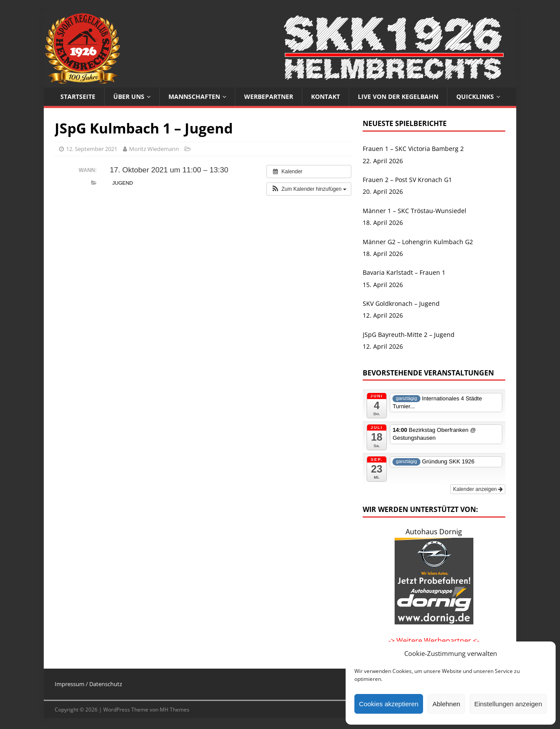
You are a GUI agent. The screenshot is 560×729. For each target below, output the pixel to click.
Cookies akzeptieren (389, 704)
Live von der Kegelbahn (398, 96)
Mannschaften (194, 96)
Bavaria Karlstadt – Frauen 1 (404, 272)
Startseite (78, 96)
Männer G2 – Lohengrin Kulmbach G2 (418, 242)
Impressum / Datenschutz (88, 684)
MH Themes (175, 710)
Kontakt (325, 96)
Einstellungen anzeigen (508, 704)
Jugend (123, 183)
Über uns (129, 96)
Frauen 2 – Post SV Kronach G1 (407, 180)
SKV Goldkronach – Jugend (401, 303)
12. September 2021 (92, 149)
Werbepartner (269, 96)
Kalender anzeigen (478, 489)
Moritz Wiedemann (154, 149)
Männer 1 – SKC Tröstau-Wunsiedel (415, 211)
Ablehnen (446, 704)
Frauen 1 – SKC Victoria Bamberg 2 (413, 149)
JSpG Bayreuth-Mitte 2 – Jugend (409, 335)
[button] (309, 189)
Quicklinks (475, 96)
